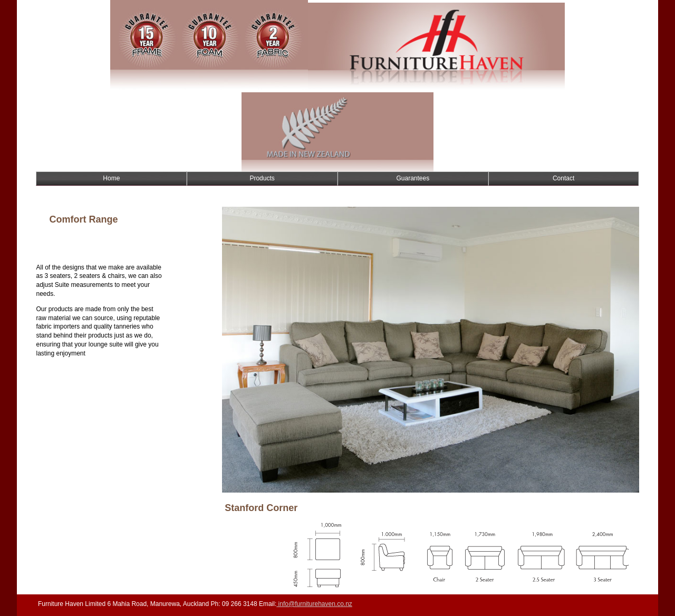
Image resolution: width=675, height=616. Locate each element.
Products (262, 178)
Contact (563, 178)
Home (111, 178)
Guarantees (413, 178)
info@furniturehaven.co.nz (314, 604)
